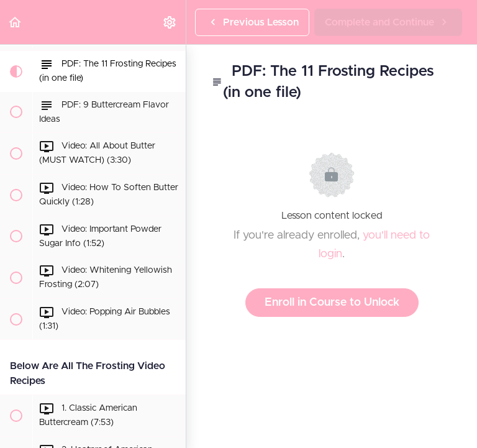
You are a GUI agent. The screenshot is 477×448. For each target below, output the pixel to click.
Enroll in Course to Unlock (332, 303)
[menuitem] (170, 22)
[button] (16, 22)
